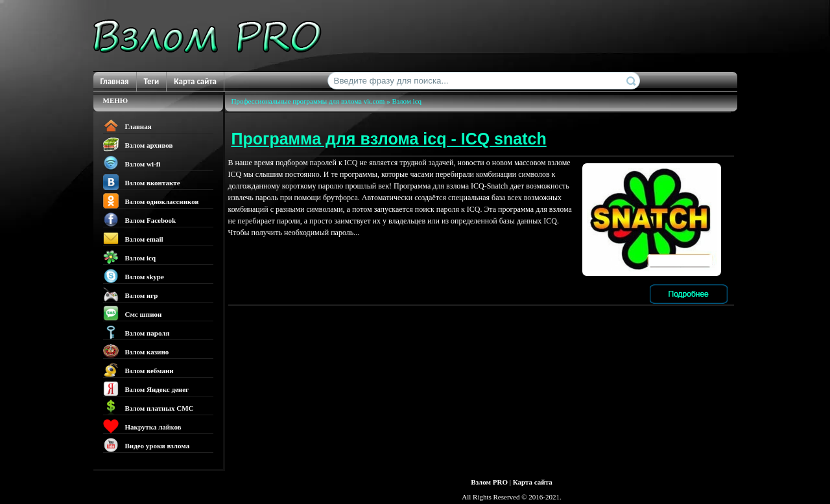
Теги (152, 81)
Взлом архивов (138, 144)
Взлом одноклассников (151, 201)
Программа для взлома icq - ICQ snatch (389, 139)
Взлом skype (134, 276)
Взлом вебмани (138, 370)
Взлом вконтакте (142, 182)
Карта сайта (195, 81)
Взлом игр (131, 295)
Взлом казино (136, 351)
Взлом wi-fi (132, 163)
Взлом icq (130, 257)
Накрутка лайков (142, 426)
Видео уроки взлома (147, 445)
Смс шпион (133, 314)
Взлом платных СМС (148, 407)
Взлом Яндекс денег (146, 389)
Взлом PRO (489, 482)
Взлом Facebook (140, 220)
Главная (115, 81)
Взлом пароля (136, 332)
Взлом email (133, 238)
